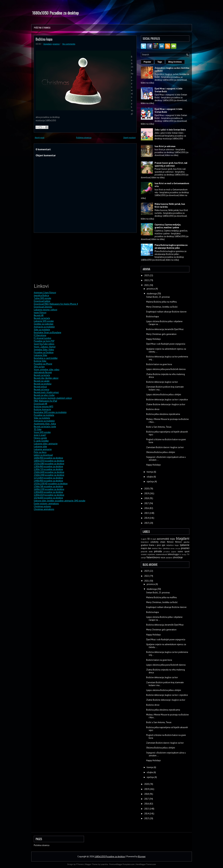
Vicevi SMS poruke (42, 432)
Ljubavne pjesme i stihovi (46, 310)
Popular (147, 62)
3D (149, 539)
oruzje (178, 548)
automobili (163, 539)
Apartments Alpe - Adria (45, 424)
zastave (169, 558)
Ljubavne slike (40, 446)
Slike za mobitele (42, 330)
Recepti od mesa (41, 389)
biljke (173, 539)
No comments (69, 44)
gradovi (144, 545)
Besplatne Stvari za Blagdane (48, 332)
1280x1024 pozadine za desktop (49, 495)
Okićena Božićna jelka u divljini (161, 452)
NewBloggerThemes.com (146, 864)
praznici (56, 44)
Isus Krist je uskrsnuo (165, 146)
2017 (147, 503)
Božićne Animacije (42, 409)
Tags (160, 62)
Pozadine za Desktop (44, 352)
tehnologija (173, 554)
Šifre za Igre (39, 367)
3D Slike (38, 429)
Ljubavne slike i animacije (46, 444)
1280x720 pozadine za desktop (48, 469)
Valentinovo (153, 557)
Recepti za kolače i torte (45, 427)
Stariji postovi (129, 137)
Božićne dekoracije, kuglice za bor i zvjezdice (167, 400)
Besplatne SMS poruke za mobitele (50, 412)
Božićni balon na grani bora (159, 364)
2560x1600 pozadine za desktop (49, 472)
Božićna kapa (44, 39)
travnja (150, 472)
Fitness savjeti (40, 438)
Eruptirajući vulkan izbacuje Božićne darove (166, 312)
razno (180, 551)
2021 (147, 285)
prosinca (151, 289)
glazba (186, 542)
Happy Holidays (153, 339)
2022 (147, 280)
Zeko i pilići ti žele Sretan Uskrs (170, 130)
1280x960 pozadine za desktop (48, 466)
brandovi (145, 542)
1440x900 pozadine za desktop (48, 481)
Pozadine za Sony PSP (44, 341)
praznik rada (147, 551)
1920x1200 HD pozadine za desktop (51, 484)
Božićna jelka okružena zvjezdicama (163, 414)
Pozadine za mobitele (44, 415)
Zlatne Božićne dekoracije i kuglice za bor (166, 404)
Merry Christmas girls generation (161, 334)
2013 (147, 523)
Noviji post (40, 137)
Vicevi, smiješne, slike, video (47, 370)
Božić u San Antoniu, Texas (159, 427)
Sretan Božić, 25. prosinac (158, 297)
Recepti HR (39, 315)
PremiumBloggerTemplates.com (122, 864)
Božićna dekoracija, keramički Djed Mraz (165, 329)
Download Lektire (42, 301)
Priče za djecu (40, 452)
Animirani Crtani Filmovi (45, 293)
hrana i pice (155, 545)
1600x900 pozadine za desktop (48, 458)
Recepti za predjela (43, 384)
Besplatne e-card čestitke (46, 358)
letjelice (170, 545)
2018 (147, 498)
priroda (158, 551)
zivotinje (178, 557)
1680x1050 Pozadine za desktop (55, 13)
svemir (144, 554)
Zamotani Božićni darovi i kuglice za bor (165, 447)
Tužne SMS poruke (42, 298)
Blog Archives (175, 62)
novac (172, 548)
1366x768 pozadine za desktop (48, 486)
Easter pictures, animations (46, 504)
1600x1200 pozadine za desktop (49, 489)
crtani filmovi (167, 542)
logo (177, 545)
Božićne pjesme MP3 (43, 407)
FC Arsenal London (42, 338)
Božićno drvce (153, 409)
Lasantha (104, 864)
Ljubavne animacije (43, 449)
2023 (147, 275)
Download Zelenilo (43, 307)
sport (187, 551)
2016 (147, 508)
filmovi (178, 542)
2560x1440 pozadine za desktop (49, 475)
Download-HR (40, 404)
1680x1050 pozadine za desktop (49, 461)
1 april (144, 539)
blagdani (48, 44)
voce (163, 558)
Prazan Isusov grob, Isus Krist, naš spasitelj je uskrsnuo (171, 164)
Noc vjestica (164, 548)
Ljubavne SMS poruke (44, 321)
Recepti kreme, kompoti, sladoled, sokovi (53, 398)
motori (155, 548)
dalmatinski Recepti (43, 372)
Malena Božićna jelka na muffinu (162, 302)
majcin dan (146, 548)
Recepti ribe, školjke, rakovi (46, 378)
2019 (147, 493)
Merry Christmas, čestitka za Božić (162, 307)
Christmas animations (44, 509)
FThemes (80, 864)
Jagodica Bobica (41, 295)
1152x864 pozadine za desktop (48, 478)
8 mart (153, 539)
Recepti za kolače (42, 318)
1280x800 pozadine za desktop (48, 492)
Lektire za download (43, 455)
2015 (147, 513)
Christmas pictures (42, 506)
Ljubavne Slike (40, 355)
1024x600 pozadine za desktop (48, 498)
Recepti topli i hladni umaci (46, 392)
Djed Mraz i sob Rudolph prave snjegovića (166, 344)
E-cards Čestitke (41, 441)
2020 (147, 489)
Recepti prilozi (40, 387)
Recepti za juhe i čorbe (44, 395)
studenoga (152, 294)
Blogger (142, 857)
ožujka (150, 477)
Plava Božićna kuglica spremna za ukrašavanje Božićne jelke (171, 247)
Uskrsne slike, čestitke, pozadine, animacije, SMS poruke (60, 501)
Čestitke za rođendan (44, 324)
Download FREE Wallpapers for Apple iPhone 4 (56, 304)
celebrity (154, 542)
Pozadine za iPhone (43, 364)
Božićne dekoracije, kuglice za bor (162, 382)
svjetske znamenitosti (157, 554)
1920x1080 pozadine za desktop (49, 464)
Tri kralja (183, 554)
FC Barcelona (40, 335)
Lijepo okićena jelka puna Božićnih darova (166, 369)
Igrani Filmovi (40, 313)
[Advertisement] (59, 257)
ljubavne (185, 545)
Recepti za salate (42, 381)
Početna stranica (42, 28)
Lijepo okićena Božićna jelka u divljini (164, 395)
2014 (147, 518)
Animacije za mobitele (44, 327)
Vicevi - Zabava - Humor (45, 347)
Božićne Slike (40, 361)
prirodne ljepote (170, 552)
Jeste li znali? (40, 435)
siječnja (150, 482)
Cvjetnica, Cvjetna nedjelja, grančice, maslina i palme (168, 226)
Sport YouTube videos (44, 344)
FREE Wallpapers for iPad (45, 401)
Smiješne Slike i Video (44, 350)
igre (164, 545)
